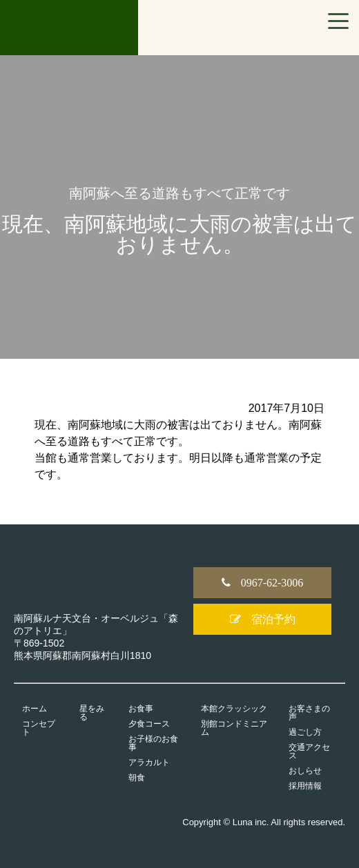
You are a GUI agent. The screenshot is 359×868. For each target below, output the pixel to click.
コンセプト (39, 728)
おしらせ (305, 771)
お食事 (141, 709)
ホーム (35, 709)
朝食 (137, 778)
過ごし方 (305, 732)
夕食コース (149, 724)
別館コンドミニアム (234, 728)
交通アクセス (309, 751)
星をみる (92, 713)
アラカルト (149, 762)
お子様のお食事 (153, 743)
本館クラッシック (234, 709)
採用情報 (305, 786)
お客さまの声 (309, 713)
